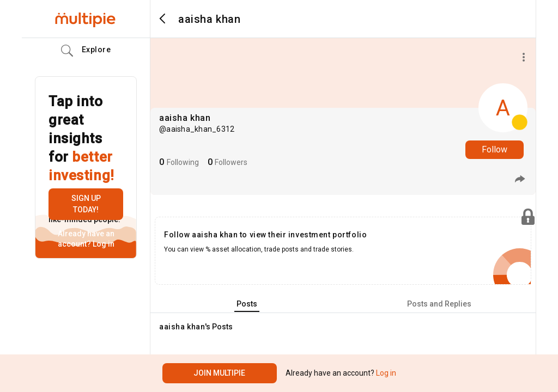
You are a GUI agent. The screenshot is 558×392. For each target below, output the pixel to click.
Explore (86, 51)
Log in (103, 244)
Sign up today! (86, 204)
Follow (495, 149)
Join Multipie (219, 373)
